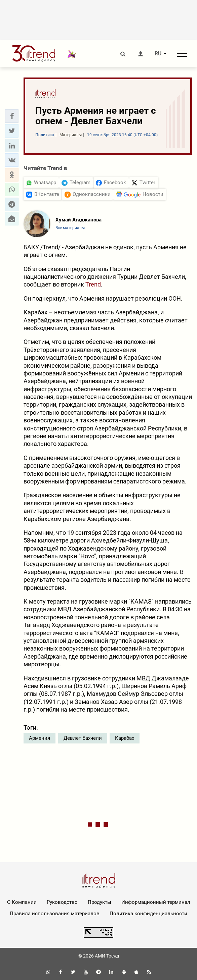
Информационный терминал (156, 902)
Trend (93, 284)
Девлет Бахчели (83, 738)
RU (158, 54)
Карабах (125, 738)
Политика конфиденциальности (148, 914)
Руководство (62, 902)
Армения (40, 738)
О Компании (22, 902)
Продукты (100, 902)
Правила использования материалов (55, 914)
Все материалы (70, 228)
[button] (12, 116)
